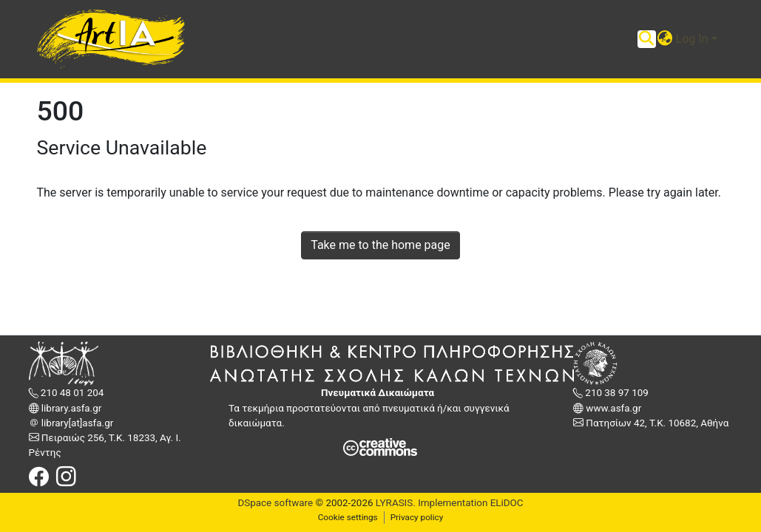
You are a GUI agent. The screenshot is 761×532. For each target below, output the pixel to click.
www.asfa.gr (612, 408)
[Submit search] (647, 39)
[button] (665, 39)
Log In (692, 39)
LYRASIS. (396, 503)
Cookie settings (348, 517)
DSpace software (275, 503)
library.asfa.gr (71, 408)
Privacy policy (417, 517)
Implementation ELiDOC (470, 503)
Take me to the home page (380, 245)
